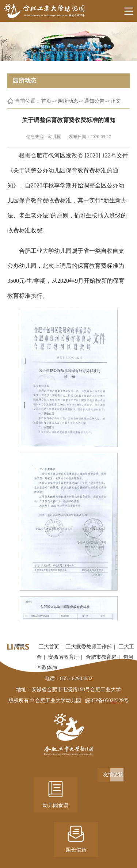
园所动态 (68, 101)
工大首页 (49, 647)
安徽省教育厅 (64, 657)
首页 (46, 101)
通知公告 (94, 101)
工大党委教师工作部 (89, 647)
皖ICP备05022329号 (107, 701)
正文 (116, 101)
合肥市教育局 (101, 657)
